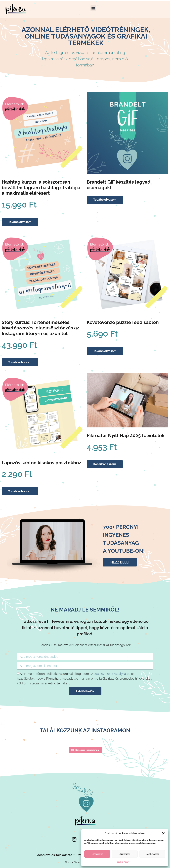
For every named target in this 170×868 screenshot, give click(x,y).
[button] (163, 833)
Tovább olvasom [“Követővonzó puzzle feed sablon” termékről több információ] (105, 351)
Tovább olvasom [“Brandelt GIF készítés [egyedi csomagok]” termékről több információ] (105, 200)
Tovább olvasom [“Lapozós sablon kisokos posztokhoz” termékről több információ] (20, 491)
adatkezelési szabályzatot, (112, 674)
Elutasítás (125, 854)
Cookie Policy (123, 862)
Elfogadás (97, 854)
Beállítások (152, 854)
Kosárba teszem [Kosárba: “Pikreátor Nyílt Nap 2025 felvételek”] (105, 464)
